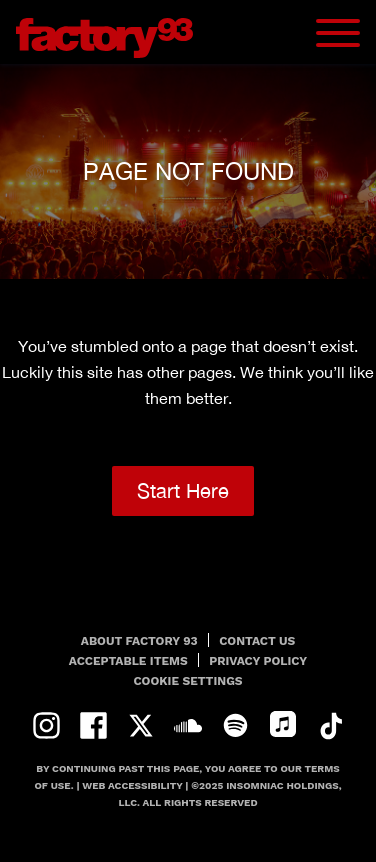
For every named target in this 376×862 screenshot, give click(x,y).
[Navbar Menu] (338, 33)
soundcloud (188, 725)
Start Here (183, 490)
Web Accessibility (132, 785)
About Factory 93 (139, 641)
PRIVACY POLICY (258, 661)
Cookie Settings (187, 681)
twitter (141, 725)
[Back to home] (112, 32)
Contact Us (257, 641)
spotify (235, 725)
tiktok (330, 725)
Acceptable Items (128, 661)
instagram (46, 725)
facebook (93, 725)
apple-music (282, 725)
